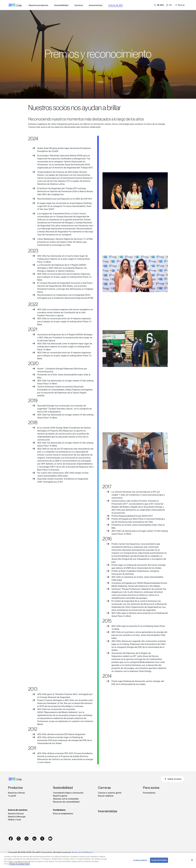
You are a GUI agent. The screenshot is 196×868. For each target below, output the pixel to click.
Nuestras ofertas (16, 793)
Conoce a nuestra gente (110, 793)
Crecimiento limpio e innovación (68, 793)
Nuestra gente (60, 796)
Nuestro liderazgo (17, 817)
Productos (15, 788)
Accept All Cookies (159, 860)
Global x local (14, 820)
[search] (181, 5)
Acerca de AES (116, 5)
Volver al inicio (173, 779)
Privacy (89, 852)
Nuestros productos (38, 5)
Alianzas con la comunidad (66, 799)
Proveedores (149, 793)
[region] (98, 860)
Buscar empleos (106, 796)
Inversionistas (96, 5)
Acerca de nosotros (18, 810)
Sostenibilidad (61, 5)
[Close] (192, 860)
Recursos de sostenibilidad (66, 802)
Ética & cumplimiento (63, 814)
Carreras (79, 5)
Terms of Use (78, 852)
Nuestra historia (16, 814)
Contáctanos (59, 810)
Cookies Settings (140, 860)
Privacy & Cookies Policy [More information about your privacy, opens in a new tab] (19, 864)
